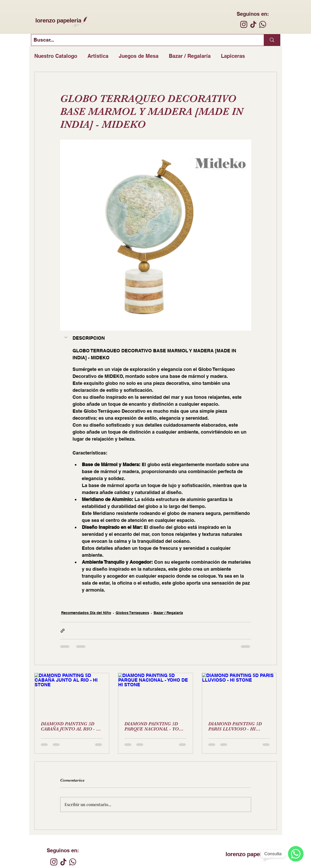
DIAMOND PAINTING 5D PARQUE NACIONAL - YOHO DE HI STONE (155, 726)
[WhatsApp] (296, 854)
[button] (66, 337)
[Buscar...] (143, 40)
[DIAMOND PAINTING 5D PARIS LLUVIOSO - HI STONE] (239, 694)
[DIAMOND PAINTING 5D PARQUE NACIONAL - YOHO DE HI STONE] (156, 694)
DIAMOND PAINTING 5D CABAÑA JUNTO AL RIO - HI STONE (71, 726)
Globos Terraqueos (132, 613)
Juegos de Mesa (139, 56)
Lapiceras (233, 56)
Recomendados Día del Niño (86, 613)
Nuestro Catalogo (56, 56)
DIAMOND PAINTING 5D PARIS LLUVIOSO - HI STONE (235, 726)
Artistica (98, 56)
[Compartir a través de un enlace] (63, 631)
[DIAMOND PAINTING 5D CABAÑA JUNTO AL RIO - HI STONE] (72, 694)
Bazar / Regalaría (190, 56)
